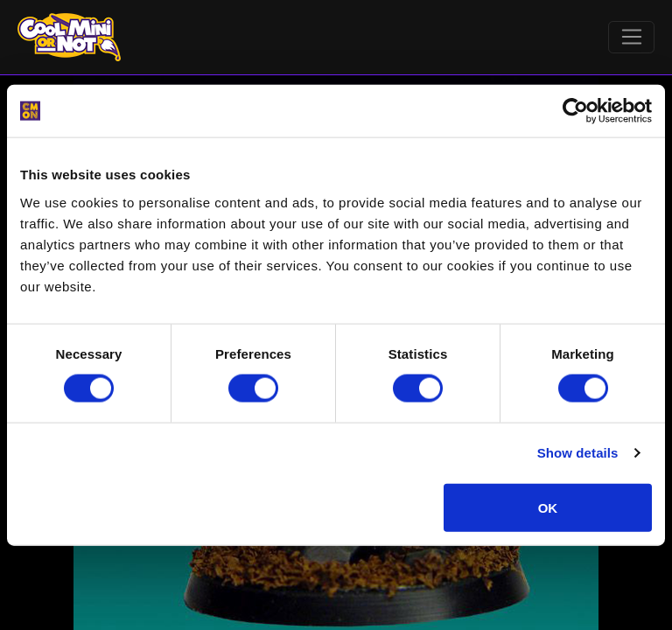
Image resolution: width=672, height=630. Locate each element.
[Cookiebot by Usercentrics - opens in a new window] (575, 111)
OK (548, 507)
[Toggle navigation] (631, 38)
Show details (578, 453)
